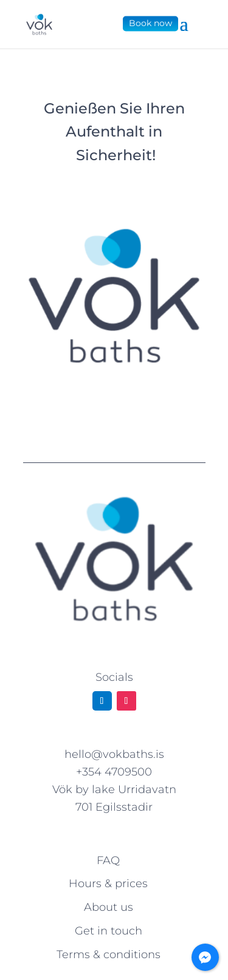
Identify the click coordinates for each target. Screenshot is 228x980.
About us (109, 907)
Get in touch (109, 931)
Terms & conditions (109, 955)
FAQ (108, 860)
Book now (150, 23)
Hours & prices (108, 884)
